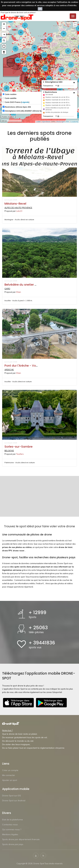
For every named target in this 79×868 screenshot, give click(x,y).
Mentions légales (10, 834)
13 (68, 51)
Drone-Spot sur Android (14, 800)
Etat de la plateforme (12, 819)
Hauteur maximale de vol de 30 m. (58, 97)
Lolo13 (19, 211)
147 (25, 69)
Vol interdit (49, 95)
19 (57, 54)
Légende (25, 102)
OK (40, 9)
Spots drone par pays (13, 844)
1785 (29, 59)
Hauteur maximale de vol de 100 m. (58, 105)
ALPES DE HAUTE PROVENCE (18, 208)
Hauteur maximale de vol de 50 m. (58, 100)
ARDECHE (9, 370)
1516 (44, 55)
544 (18, 60)
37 (6, 88)
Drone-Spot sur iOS (12, 795)
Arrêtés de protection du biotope (57, 112)
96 (34, 48)
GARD (7, 289)
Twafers (20, 454)
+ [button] (4, 24)
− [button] (4, 29)
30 (21, 32)
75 (50, 39)
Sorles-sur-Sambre (19, 446)
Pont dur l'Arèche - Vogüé (23, 365)
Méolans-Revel (15, 203)
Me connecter (9, 775)
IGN (67, 122)
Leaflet (38, 122)
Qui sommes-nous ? (12, 829)
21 (15, 49)
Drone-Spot (61, 122)
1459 (45, 68)
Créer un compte (10, 770)
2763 (34, 80)
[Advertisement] (39, 496)
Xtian (18, 292)
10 (64, 34)
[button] (4, 46)
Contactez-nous (10, 824)
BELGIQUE (9, 451)
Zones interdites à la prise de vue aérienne (57, 109)
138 (61, 70)
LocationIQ (74, 122)
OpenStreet (46, 122)
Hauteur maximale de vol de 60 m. (58, 102)
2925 (49, 79)
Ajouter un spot (10, 780)
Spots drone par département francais (21, 839)
